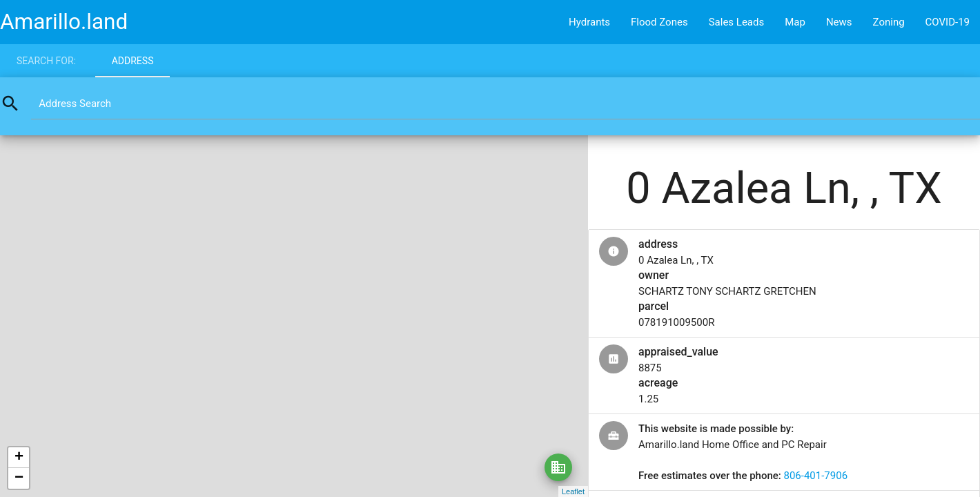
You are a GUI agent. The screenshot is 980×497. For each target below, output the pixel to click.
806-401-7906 (815, 476)
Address (133, 61)
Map (795, 22)
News (839, 22)
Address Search (75, 104)
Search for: (46, 61)
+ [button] (19, 458)
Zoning (889, 22)
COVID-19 (948, 22)
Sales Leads (737, 22)
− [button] (19, 478)
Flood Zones (659, 22)
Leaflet (573, 491)
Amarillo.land (64, 22)
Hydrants (589, 22)
